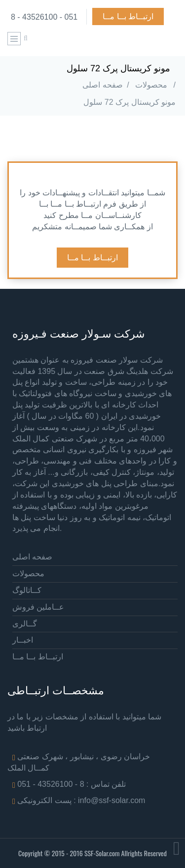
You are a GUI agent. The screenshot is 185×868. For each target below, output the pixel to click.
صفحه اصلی (102, 85)
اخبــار (23, 640)
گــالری (25, 624)
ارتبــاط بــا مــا (128, 16)
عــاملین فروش (38, 607)
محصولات (151, 85)
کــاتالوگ (27, 590)
